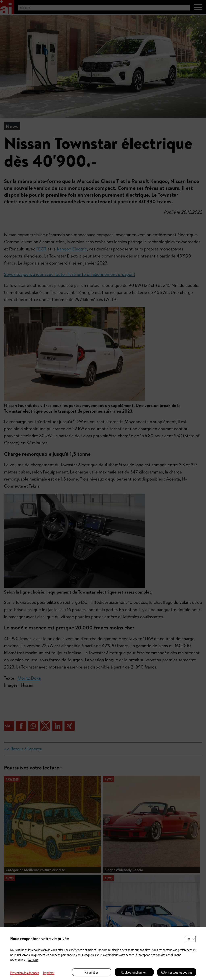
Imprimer (49, 973)
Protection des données (25, 973)
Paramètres (92, 972)
